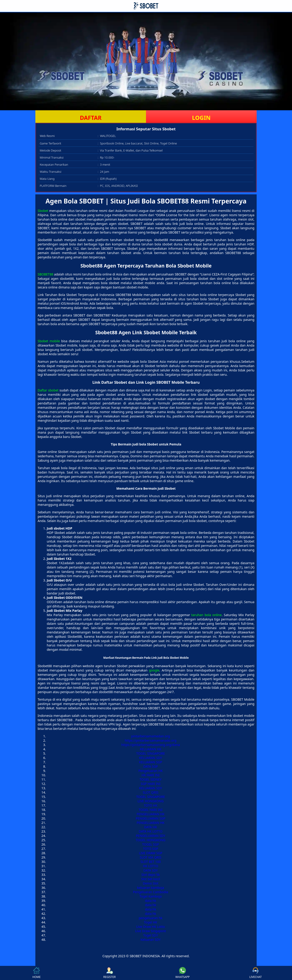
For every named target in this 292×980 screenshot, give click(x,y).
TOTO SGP (151, 849)
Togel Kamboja (150, 896)
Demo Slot (151, 883)
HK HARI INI (150, 775)
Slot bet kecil (151, 879)
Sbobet (43, 211)
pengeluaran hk (151, 918)
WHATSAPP (182, 973)
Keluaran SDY (151, 940)
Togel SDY (151, 935)
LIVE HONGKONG (151, 801)
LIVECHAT (255, 973)
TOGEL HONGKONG (151, 840)
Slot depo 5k (150, 875)
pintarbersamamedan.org (151, 736)
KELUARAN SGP (151, 762)
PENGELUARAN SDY (151, 836)
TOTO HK (150, 805)
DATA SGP (151, 766)
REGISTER (109, 973)
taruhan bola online (207, 615)
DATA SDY (151, 870)
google (154, 670)
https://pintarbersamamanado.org (151, 740)
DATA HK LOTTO (151, 831)
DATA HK (151, 827)
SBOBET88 (45, 274)
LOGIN (201, 118)
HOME (36, 973)
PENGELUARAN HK (151, 814)
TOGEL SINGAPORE (151, 753)
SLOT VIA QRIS (151, 857)
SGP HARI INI (151, 784)
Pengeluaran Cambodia (151, 892)
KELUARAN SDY (151, 758)
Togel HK (151, 922)
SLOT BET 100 (150, 862)
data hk (150, 901)
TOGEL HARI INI (151, 810)
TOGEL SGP (151, 844)
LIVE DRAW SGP (151, 853)
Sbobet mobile (49, 341)
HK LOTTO (151, 866)
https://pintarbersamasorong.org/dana (151, 745)
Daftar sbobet (48, 390)
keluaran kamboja (151, 888)
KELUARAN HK (151, 749)
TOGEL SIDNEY (151, 779)
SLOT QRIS (151, 792)
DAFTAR (91, 118)
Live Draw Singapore (151, 931)
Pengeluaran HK (151, 771)
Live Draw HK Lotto (151, 927)
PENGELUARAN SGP (150, 818)
